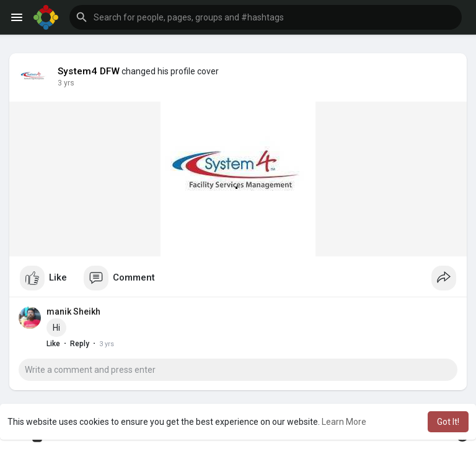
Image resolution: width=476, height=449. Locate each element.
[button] (266, 17)
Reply (80, 344)
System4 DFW (89, 71)
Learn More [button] (344, 422)
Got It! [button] (448, 422)
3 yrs (66, 83)
